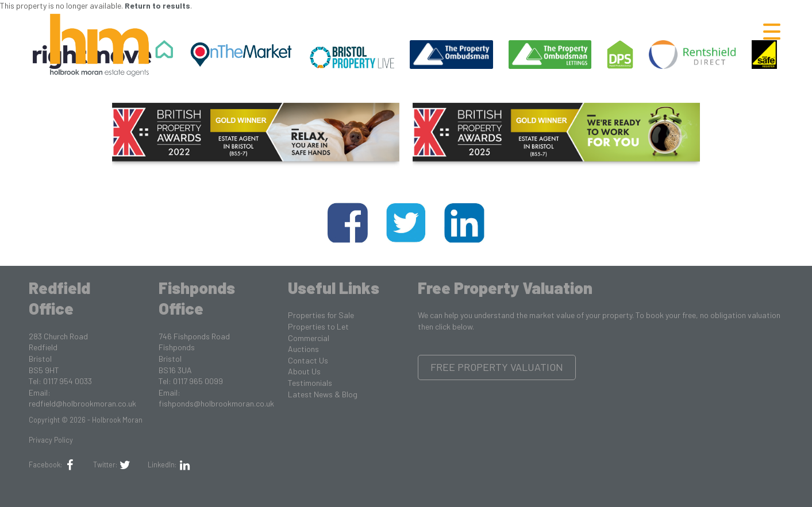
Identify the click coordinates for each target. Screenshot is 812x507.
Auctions (303, 349)
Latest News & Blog (323, 394)
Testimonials (310, 383)
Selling (648, 32)
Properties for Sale (321, 315)
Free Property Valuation (497, 367)
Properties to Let (318, 326)
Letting (719, 32)
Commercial (309, 338)
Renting (578, 32)
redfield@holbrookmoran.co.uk (82, 403)
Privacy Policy (51, 440)
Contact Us (308, 360)
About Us (304, 371)
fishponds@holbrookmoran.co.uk (216, 403)
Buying (510, 32)
